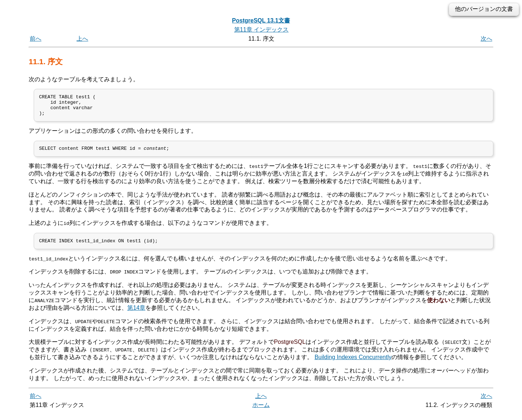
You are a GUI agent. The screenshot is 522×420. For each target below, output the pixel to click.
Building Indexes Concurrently (353, 364)
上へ (82, 39)
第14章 (136, 314)
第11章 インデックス (261, 30)
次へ (486, 39)
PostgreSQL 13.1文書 (261, 20)
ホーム (261, 412)
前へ (36, 39)
